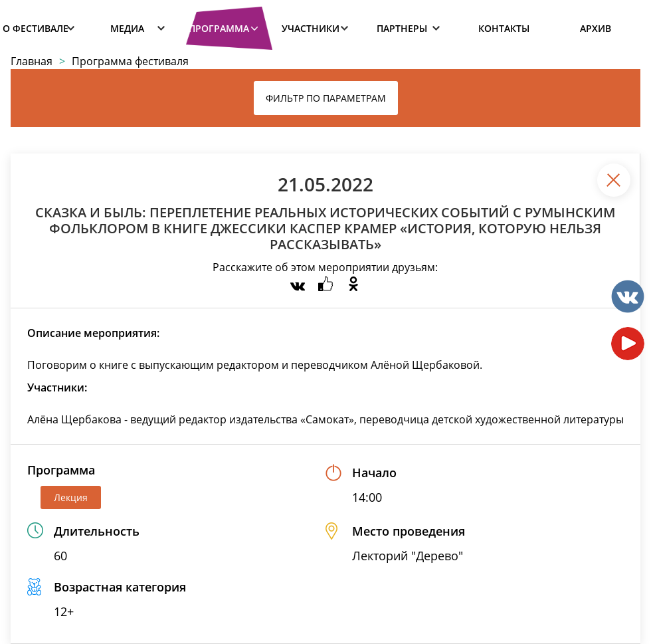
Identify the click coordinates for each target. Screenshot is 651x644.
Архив (596, 28)
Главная (32, 61)
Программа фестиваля (130, 61)
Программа (219, 28)
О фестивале (36, 28)
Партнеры (402, 28)
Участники (311, 28)
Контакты (504, 28)
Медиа (127, 28)
